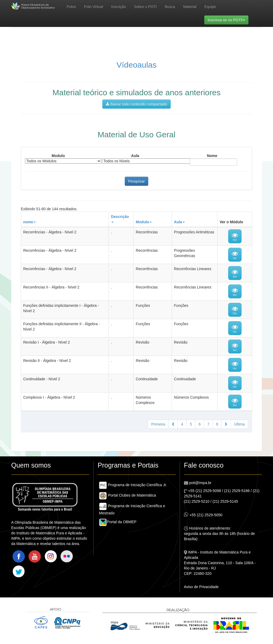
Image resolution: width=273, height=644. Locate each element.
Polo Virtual (93, 7)
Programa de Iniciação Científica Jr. (133, 485)
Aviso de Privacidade (201, 587)
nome (29, 222)
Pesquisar (136, 181)
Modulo (58, 156)
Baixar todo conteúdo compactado (136, 104)
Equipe (210, 7)
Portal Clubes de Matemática (127, 495)
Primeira (158, 424)
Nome (212, 156)
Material (190, 7)
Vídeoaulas (136, 65)
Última (239, 424)
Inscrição (118, 7)
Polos (71, 7)
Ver (235, 237)
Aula (135, 156)
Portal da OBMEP (118, 522)
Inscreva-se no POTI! (228, 20)
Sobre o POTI (145, 7)
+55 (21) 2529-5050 (203, 515)
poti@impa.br (200, 483)
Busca (170, 7)
